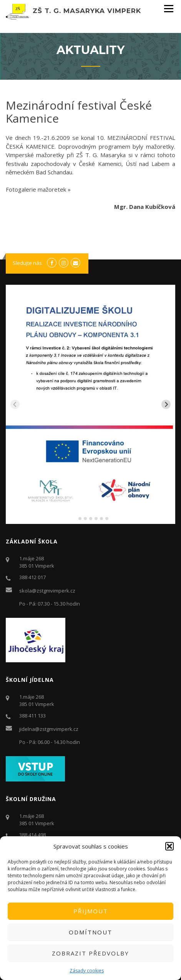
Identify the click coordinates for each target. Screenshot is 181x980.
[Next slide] (166, 404)
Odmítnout (90, 932)
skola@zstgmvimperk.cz (47, 591)
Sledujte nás (27, 263)
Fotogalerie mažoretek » (38, 189)
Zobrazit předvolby (90, 953)
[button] (169, 846)
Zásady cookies (87, 971)
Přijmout (91, 911)
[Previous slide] (15, 404)
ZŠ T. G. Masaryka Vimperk (87, 11)
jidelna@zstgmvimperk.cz (49, 729)
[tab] (74, 519)
